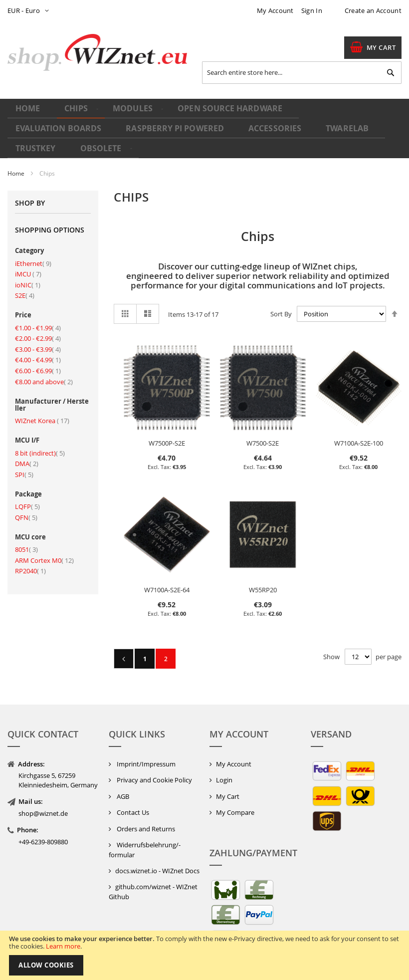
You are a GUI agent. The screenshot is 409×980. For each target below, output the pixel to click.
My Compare (235, 810)
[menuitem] (73, 113)
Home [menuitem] (29, 113)
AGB (122, 793)
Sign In (312, 10)
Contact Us (132, 810)
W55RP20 (263, 587)
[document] (204, 955)
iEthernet (33, 260)
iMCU (28, 271)
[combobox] (302, 73)
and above (44, 379)
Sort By (281, 311)
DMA (27, 461)
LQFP (27, 504)
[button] (30, 11)
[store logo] (97, 53)
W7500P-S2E (167, 441)
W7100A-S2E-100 (359, 441)
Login (224, 777)
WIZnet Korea (42, 418)
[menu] (204, 127)
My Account (275, 10)
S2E (25, 293)
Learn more (63, 946)
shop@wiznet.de (43, 811)
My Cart (228, 793)
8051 (26, 547)
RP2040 (30, 568)
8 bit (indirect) (40, 450)
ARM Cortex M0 (44, 557)
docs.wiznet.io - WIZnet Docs (157, 868)
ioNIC (28, 282)
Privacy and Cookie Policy (154, 777)
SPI (24, 472)
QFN (26, 514)
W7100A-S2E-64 (167, 587)
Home (17, 171)
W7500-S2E (263, 441)
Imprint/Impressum (145, 761)
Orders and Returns (145, 826)
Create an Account (373, 10)
